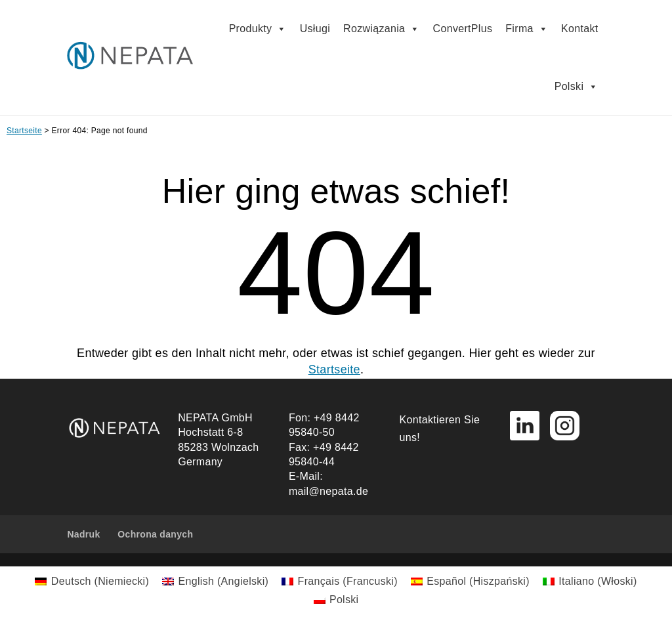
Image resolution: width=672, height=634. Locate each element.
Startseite (24, 131)
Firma (527, 29)
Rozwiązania (382, 29)
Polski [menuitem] (344, 600)
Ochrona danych (155, 534)
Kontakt (580, 29)
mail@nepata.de (328, 491)
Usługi (315, 29)
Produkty (258, 29)
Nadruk (83, 534)
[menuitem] (92, 581)
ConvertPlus (463, 29)
